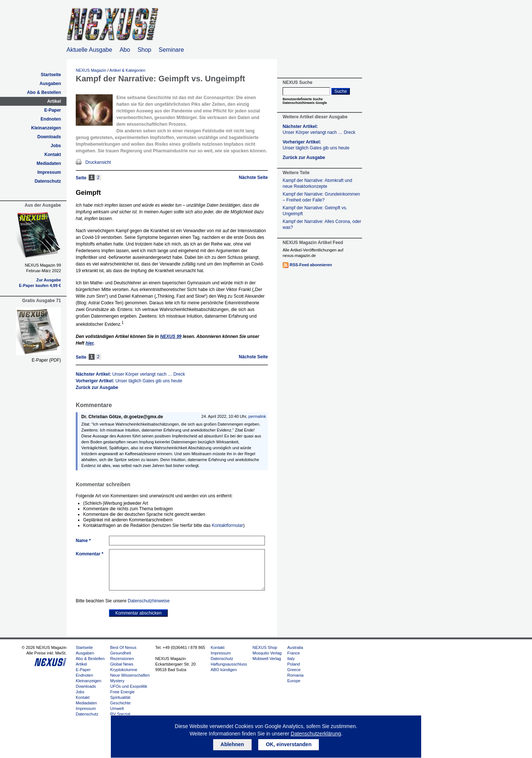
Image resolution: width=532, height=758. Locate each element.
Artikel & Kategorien (127, 70)
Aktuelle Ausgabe (89, 50)
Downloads (49, 137)
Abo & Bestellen (44, 92)
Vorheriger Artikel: (129, 381)
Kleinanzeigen (46, 128)
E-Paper (53, 110)
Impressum (49, 172)
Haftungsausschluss (229, 664)
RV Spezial (120, 714)
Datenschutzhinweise (149, 601)
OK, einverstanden (289, 744)
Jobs (56, 146)
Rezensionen (122, 659)
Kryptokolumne (124, 670)
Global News (122, 664)
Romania (295, 675)
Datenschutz (48, 181)
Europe (294, 681)
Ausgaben (50, 84)
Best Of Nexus (123, 647)
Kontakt (53, 155)
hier (90, 343)
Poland (293, 664)
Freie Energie (122, 692)
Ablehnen (232, 744)
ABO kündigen (224, 670)
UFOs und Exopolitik (129, 686)
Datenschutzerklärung (316, 734)
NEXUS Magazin (91, 70)
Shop (144, 50)
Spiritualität (120, 697)
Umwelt (117, 708)
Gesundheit (120, 653)
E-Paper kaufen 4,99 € (40, 285)
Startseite (51, 75)
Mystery (117, 681)
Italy (291, 659)
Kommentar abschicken (138, 613)
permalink (257, 416)
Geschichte (120, 703)
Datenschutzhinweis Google (305, 103)
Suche (341, 91)
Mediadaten (49, 163)
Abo (125, 50)
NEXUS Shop (265, 647)
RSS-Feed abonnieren (311, 265)
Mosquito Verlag (267, 653)
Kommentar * (90, 554)
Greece (294, 670)
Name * (83, 541)
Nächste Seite (253, 177)
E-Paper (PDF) (46, 360)
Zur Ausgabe (49, 280)
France (293, 653)
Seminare (171, 50)
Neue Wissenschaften (130, 675)
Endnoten (51, 119)
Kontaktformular (227, 525)
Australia (295, 647)
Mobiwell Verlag (267, 659)
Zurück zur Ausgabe (97, 388)
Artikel (54, 101)
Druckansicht (98, 162)
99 (171, 336)
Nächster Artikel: (130, 374)
